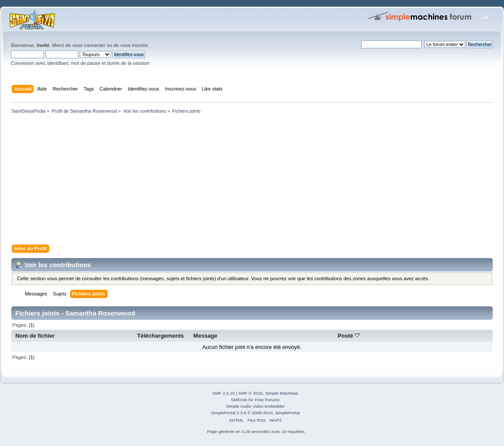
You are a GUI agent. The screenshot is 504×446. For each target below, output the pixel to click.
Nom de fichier (35, 336)
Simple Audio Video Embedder (255, 406)
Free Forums (267, 400)
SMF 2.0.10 (223, 393)
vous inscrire (134, 45)
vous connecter (89, 45)
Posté (349, 336)
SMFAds (239, 400)
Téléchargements (161, 336)
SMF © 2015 (250, 393)
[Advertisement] (252, 181)
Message (205, 336)
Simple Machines (282, 393)
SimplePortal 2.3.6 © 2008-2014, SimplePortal (255, 413)
